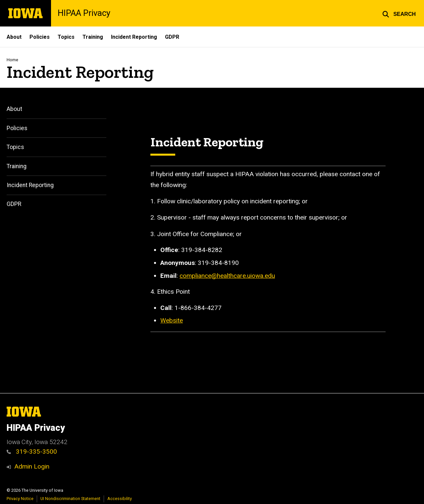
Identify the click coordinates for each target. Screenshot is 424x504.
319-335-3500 (32, 452)
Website (172, 320)
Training (93, 37)
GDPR (172, 37)
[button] (399, 13)
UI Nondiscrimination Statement (70, 499)
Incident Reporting (134, 37)
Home (12, 60)
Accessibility (120, 499)
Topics (66, 37)
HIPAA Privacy (84, 13)
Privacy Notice (20, 499)
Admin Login (32, 466)
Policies (40, 37)
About (14, 37)
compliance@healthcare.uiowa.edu (227, 275)
